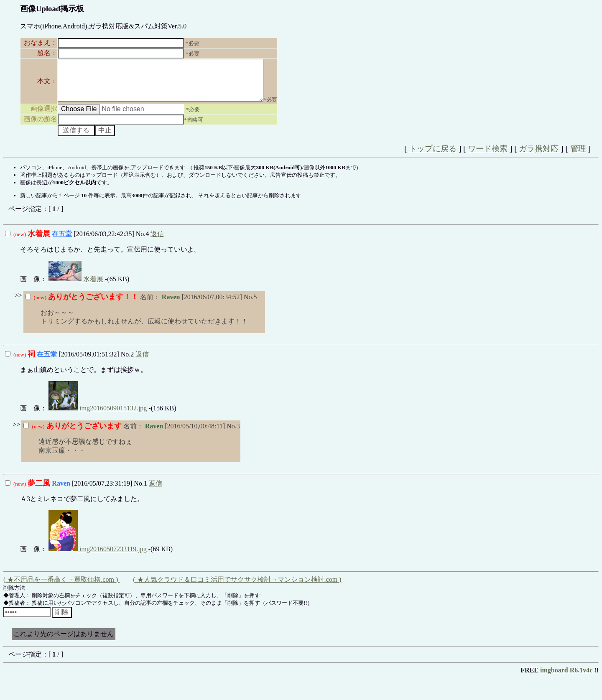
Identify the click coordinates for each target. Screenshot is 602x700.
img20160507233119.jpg (98, 556)
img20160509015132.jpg (98, 416)
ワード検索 (488, 156)
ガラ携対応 (539, 156)
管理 (578, 156)
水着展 (77, 286)
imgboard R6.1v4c (567, 678)
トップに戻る (433, 156)
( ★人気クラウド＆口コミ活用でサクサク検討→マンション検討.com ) (237, 587)
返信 (157, 241)
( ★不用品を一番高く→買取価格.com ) (61, 587)
